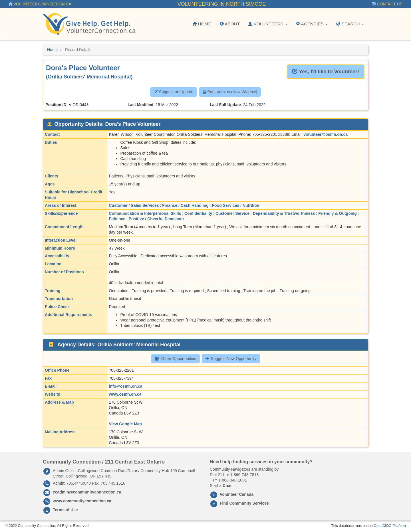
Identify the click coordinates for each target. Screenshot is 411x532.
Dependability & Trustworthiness (284, 213)
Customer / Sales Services (134, 205)
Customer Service (232, 213)
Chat (227, 486)
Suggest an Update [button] (174, 92)
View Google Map (126, 424)
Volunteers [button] (268, 24)
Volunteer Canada (237, 494)
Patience (117, 219)
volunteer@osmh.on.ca (326, 134)
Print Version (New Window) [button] (230, 92)
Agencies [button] (312, 24)
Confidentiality (198, 213)
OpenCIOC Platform (390, 526)
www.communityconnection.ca (82, 501)
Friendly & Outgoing (338, 213)
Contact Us (387, 4)
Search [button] (350, 24)
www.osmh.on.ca (125, 394)
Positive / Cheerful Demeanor (157, 219)
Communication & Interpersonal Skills (145, 213)
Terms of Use (65, 510)
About (230, 24)
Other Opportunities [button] (175, 359)
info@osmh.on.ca (126, 386)
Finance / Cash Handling (185, 205)
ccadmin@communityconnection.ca (87, 492)
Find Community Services (244, 503)
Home (202, 24)
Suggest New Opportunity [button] (231, 359)
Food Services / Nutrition (236, 205)
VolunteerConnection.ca (40, 4)
